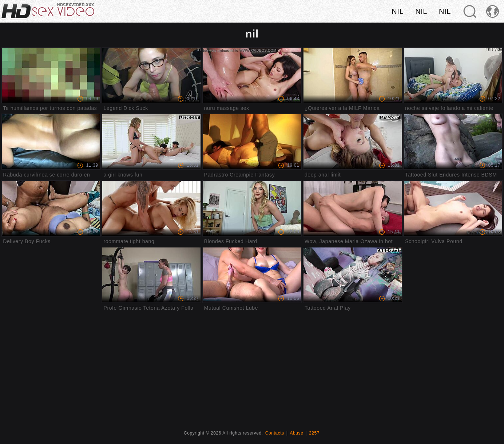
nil (398, 11)
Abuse (296, 433)
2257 (314, 433)
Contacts (275, 433)
